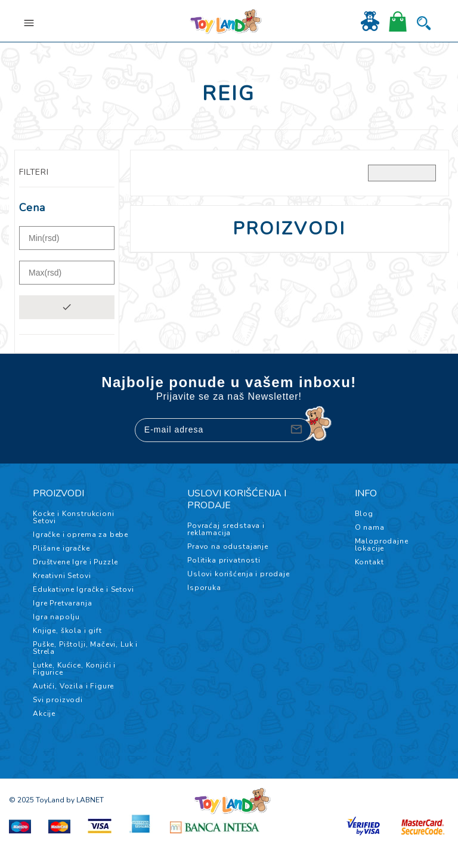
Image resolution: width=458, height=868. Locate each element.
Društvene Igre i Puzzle (75, 562)
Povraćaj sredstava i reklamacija (226, 529)
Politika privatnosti (224, 560)
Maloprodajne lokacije (382, 545)
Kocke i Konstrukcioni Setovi (74, 517)
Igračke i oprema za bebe (81, 535)
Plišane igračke (61, 548)
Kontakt (369, 562)
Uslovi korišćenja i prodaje (239, 574)
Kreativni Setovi (62, 576)
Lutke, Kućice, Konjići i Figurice (74, 669)
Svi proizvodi (58, 700)
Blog (364, 514)
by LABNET (85, 800)
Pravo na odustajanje (228, 546)
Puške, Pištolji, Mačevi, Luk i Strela (85, 648)
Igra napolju (56, 617)
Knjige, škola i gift (67, 631)
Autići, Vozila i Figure (73, 686)
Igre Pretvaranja (62, 603)
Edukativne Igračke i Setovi (83, 589)
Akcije (44, 713)
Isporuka (204, 588)
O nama (370, 527)
